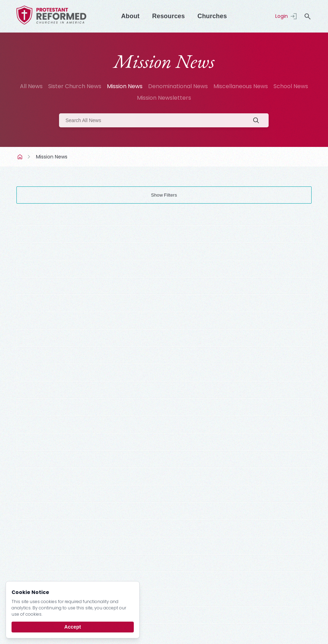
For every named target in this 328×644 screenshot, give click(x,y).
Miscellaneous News (241, 86)
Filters (170, 195)
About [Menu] (130, 16)
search (307, 16)
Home (21, 157)
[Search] (164, 120)
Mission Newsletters (164, 98)
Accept (73, 627)
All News (31, 86)
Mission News (125, 86)
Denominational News (178, 86)
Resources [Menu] (169, 16)
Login (282, 16)
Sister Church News (75, 86)
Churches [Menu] (212, 16)
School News (291, 86)
